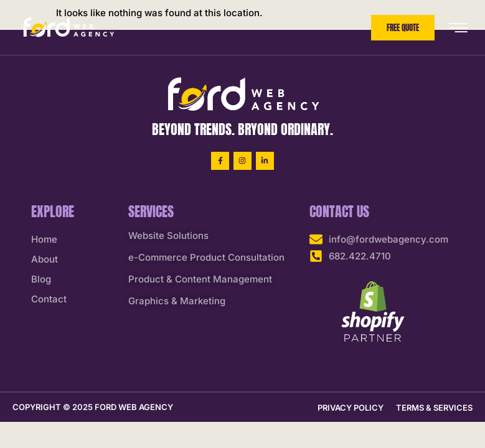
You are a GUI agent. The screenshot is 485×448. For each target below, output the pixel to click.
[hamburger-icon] (458, 28)
